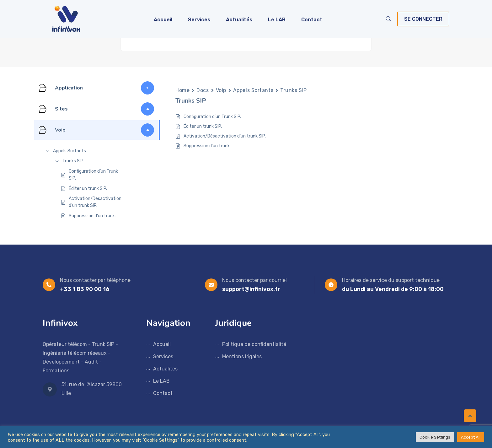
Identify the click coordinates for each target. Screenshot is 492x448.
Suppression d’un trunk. (92, 216)
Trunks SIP (73, 161)
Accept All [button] (471, 437)
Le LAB (277, 20)
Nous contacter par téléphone (95, 280)
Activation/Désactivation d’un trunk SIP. (95, 202)
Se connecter (423, 19)
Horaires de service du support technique (391, 280)
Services (199, 20)
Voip (221, 90)
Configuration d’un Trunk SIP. (93, 175)
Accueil (163, 20)
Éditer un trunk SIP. (88, 189)
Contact (312, 20)
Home (182, 90)
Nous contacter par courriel (254, 280)
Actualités (239, 20)
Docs (203, 90)
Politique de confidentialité (254, 344)
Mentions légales (242, 356)
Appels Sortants (70, 151)
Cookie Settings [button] (435, 437)
